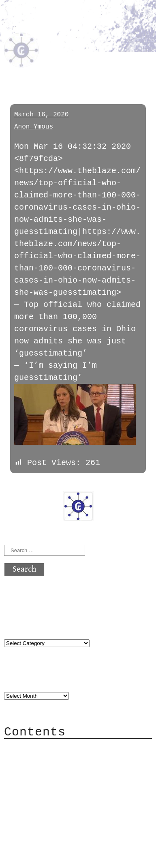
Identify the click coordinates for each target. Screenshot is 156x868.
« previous (24, 485)
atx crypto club (55, 27)
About (32, 748)
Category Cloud (54, 760)
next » (59, 485)
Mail (30, 773)
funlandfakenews (51, 66)
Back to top (31, 845)
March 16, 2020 (41, 115)
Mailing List (49, 785)
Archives (24, 678)
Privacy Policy (54, 797)
